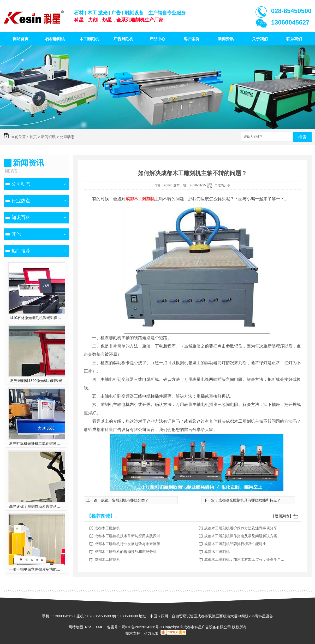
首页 (33, 137)
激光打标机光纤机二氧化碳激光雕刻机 (36, 444)
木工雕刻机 (89, 39)
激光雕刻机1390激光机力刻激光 (36, 381)
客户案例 (192, 39)
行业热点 (21, 201)
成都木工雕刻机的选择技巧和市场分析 (126, 552)
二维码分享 (222, 185)
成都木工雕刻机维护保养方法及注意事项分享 (241, 528)
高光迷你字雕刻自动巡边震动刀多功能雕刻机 (36, 506)
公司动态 (67, 137)
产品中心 (157, 39)
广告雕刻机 (123, 39)
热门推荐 (21, 251)
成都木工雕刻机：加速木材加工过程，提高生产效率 (246, 559)
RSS (89, 627)
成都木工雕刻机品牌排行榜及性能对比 (235, 544)
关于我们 (260, 39)
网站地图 (76, 627)
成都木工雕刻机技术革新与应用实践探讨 (127, 536)
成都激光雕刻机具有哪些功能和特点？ (249, 500)
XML (100, 627)
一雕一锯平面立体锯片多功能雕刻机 (36, 569)
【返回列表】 (282, 516)
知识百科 (21, 217)
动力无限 (151, 633)
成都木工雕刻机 (107, 528)
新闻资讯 (226, 39)
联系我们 (294, 39)
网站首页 (21, 39)
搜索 (302, 137)
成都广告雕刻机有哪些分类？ (125, 500)
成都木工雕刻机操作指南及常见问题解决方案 (241, 536)
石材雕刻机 (55, 39)
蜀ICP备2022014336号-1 (142, 627)
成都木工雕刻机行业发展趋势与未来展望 (127, 544)
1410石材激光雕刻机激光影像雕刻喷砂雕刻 (36, 318)
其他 (16, 234)
